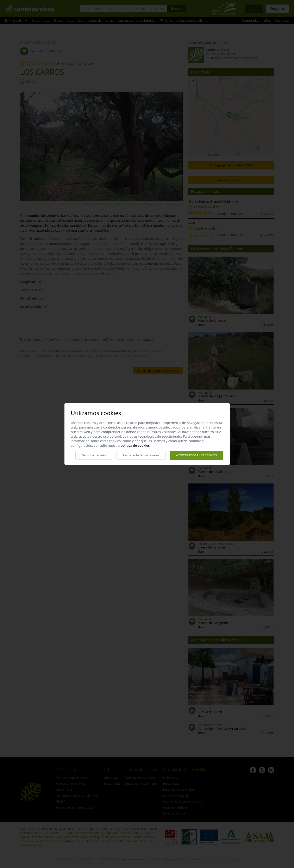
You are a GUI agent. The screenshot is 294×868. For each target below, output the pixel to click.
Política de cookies (135, 445)
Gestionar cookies (94, 455)
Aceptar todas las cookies (196, 455)
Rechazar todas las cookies (141, 455)
